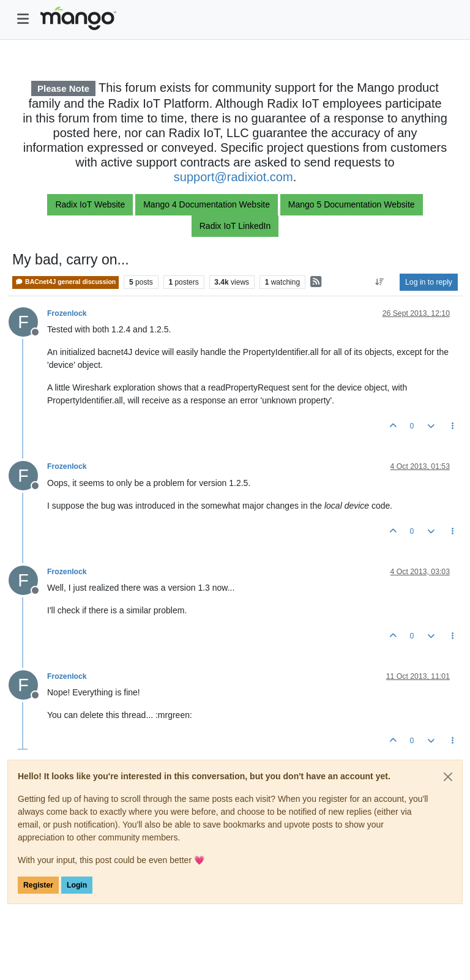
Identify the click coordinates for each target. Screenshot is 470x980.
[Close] (448, 777)
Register (38, 885)
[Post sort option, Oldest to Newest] (380, 282)
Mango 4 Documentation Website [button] (207, 204)
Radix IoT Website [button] (90, 204)
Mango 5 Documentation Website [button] (352, 204)
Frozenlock (67, 313)
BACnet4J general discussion (65, 282)
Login (77, 885)
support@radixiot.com (233, 177)
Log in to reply (429, 282)
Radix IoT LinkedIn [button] (235, 226)
